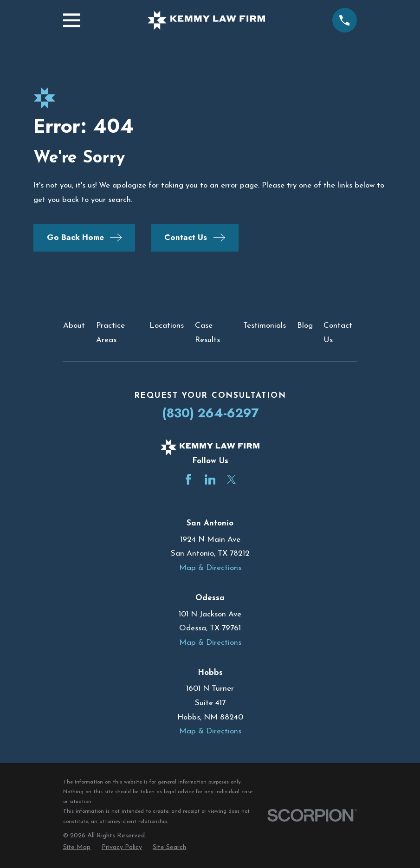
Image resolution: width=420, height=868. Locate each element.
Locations (167, 326)
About (74, 326)
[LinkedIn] (210, 479)
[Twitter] (232, 479)
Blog (305, 326)
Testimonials (265, 326)
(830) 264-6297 (210, 413)
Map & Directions (210, 568)
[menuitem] (77, 848)
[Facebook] (188, 479)
